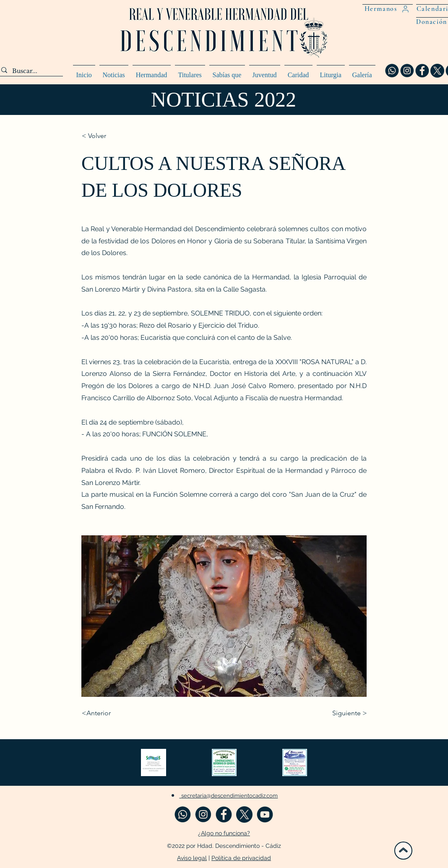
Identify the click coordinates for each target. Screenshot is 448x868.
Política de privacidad (241, 858)
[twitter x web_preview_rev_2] (437, 71)
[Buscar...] (29, 71)
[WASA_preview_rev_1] (392, 71)
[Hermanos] (388, 9)
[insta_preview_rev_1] (407, 71)
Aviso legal (192, 858)
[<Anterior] (109, 713)
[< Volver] (109, 136)
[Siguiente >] (346, 713)
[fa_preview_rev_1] (422, 71)
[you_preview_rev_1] (265, 815)
